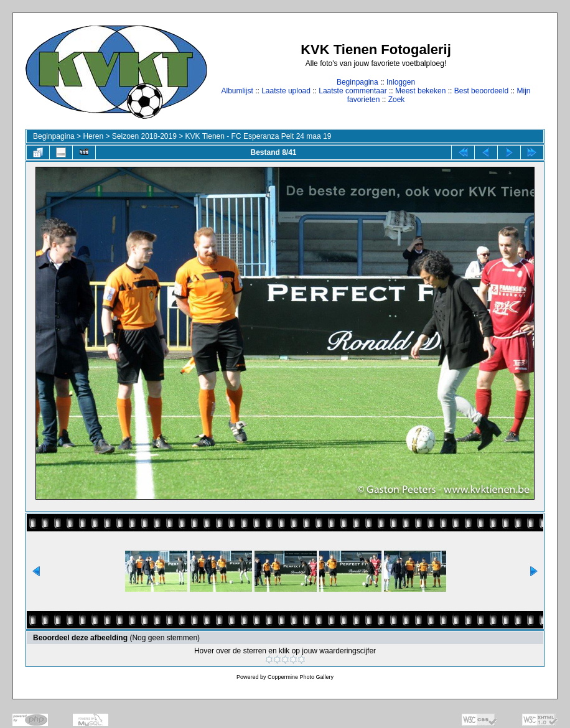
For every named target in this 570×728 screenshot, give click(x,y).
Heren (93, 136)
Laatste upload (286, 91)
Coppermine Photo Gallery (301, 677)
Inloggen (401, 82)
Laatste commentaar (353, 91)
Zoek (397, 100)
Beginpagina (357, 82)
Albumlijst (237, 91)
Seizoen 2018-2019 (144, 136)
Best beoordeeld (481, 91)
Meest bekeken (420, 91)
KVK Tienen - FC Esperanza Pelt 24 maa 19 (259, 136)
